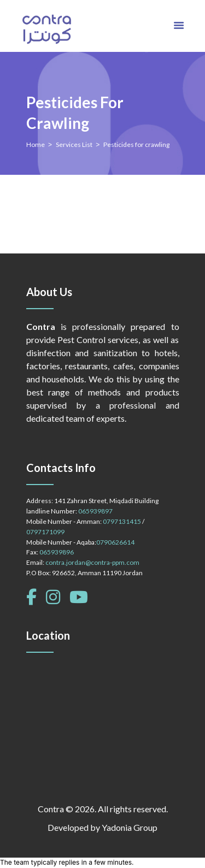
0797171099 (45, 532)
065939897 (95, 511)
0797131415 (122, 521)
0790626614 (115, 542)
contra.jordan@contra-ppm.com (92, 562)
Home (36, 144)
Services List (74, 144)
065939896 (57, 552)
